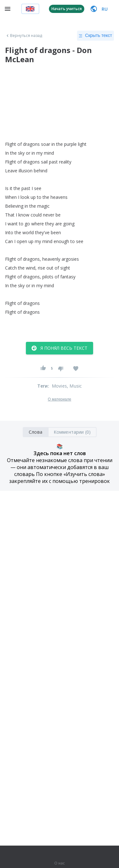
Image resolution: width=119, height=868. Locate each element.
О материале (59, 399)
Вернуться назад (24, 36)
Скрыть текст (95, 36)
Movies (59, 386)
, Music (74, 386)
